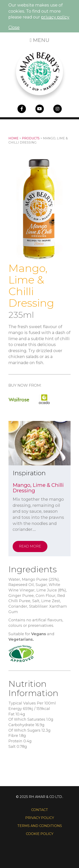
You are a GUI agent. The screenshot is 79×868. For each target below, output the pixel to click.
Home (13, 138)
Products (31, 138)
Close (14, 27)
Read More (30, 546)
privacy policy (55, 17)
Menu (39, 40)
